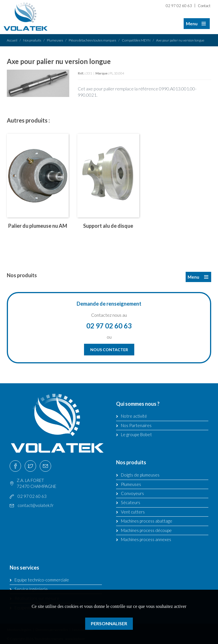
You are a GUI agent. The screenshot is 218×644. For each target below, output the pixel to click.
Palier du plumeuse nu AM (38, 226)
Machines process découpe (146, 530)
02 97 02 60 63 (179, 6)
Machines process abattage (147, 521)
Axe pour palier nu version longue (180, 40)
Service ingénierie (31, 589)
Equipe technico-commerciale (42, 580)
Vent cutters (133, 512)
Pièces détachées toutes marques (92, 40)
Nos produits (32, 40)
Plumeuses (55, 40)
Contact (204, 6)
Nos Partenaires (136, 425)
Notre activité (134, 416)
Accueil (12, 40)
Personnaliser (109, 623)
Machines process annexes (146, 539)
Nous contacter (109, 350)
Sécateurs (131, 502)
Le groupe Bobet (136, 434)
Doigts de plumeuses (140, 475)
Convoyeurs (132, 493)
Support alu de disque (108, 226)
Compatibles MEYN (136, 40)
